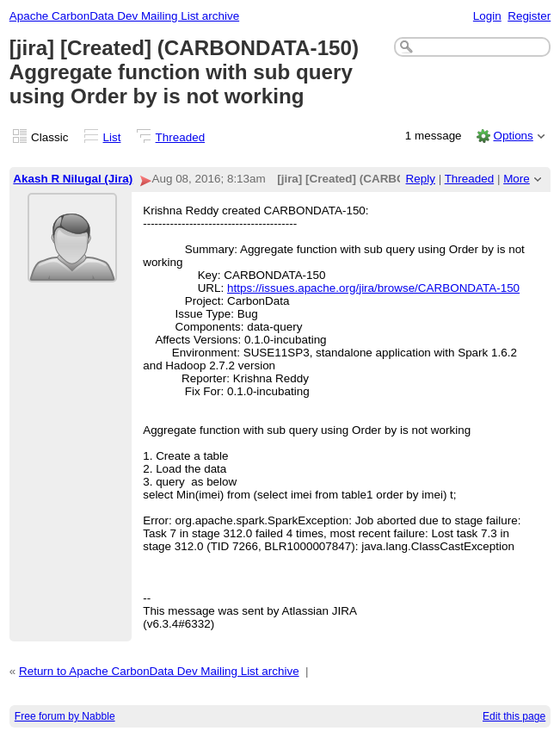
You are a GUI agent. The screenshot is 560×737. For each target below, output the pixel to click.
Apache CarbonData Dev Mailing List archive (124, 16)
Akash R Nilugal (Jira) (73, 179)
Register (529, 16)
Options (513, 136)
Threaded (181, 137)
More (517, 179)
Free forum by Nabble (65, 716)
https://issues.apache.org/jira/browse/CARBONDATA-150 (373, 288)
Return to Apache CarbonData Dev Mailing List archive (159, 671)
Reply (421, 179)
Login (487, 16)
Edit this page (514, 716)
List (112, 137)
